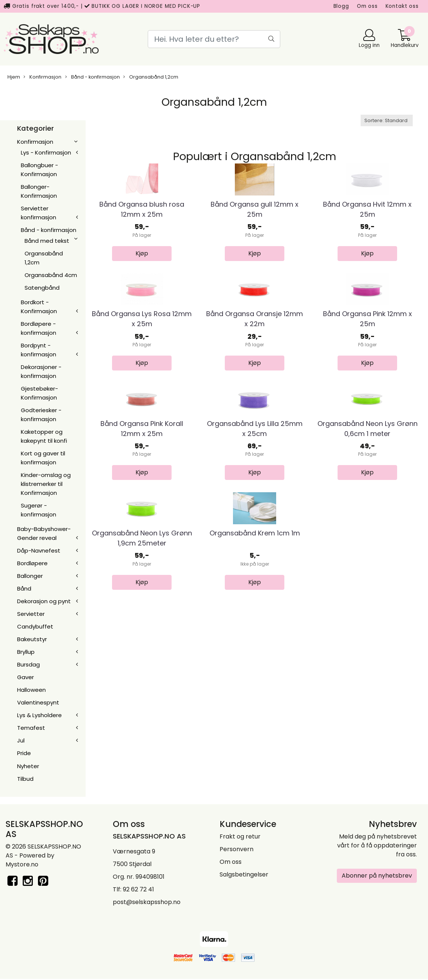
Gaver (25, 677)
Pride (24, 753)
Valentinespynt (38, 702)
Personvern (237, 850)
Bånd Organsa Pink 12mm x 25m (368, 417)
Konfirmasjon (42, 77)
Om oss (367, 6)
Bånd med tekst (47, 241)
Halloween (31, 690)
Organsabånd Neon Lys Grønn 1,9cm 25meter (142, 734)
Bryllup (26, 652)
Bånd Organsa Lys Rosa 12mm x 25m (142, 417)
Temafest (31, 728)
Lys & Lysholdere (39, 715)
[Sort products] (387, 120)
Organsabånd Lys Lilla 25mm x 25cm (255, 576)
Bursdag (28, 664)
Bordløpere (32, 563)
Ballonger (30, 576)
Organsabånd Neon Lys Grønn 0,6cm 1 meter (368, 576)
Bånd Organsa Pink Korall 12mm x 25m (142, 576)
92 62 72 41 (138, 890)
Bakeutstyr (32, 639)
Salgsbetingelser (244, 875)
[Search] (214, 39)
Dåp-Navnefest (39, 551)
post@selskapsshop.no (147, 903)
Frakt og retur (240, 837)
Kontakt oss (402, 6)
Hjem (14, 77)
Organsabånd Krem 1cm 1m (255, 729)
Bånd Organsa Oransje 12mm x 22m (255, 417)
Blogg (341, 6)
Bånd (24, 588)
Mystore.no (22, 865)
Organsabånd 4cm (51, 275)
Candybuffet (35, 626)
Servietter (31, 614)
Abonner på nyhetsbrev (377, 876)
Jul (21, 740)
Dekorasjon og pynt (44, 601)
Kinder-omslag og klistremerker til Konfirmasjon (46, 484)
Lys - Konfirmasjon (46, 152)
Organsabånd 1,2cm (151, 77)
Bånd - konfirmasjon (92, 77)
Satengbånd (42, 288)
